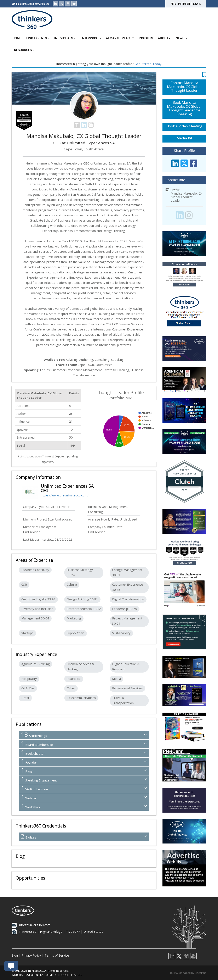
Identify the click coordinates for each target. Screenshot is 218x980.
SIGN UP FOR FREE (181, 4)
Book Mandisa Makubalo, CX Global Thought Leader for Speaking (184, 108)
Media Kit (184, 138)
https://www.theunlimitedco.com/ (65, 495)
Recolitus (201, 973)
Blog (15, 955)
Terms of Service (57, 955)
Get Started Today (148, 64)
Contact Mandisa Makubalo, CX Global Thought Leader (184, 87)
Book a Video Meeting (184, 126)
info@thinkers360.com (36, 4)
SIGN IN (197, 4)
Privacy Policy (31, 955)
